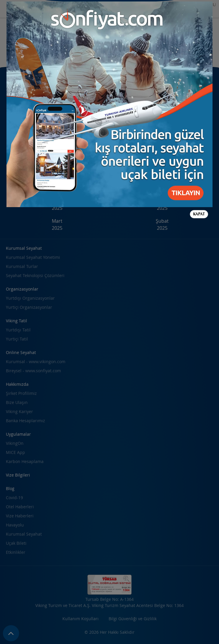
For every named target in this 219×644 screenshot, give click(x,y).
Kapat (199, 214)
